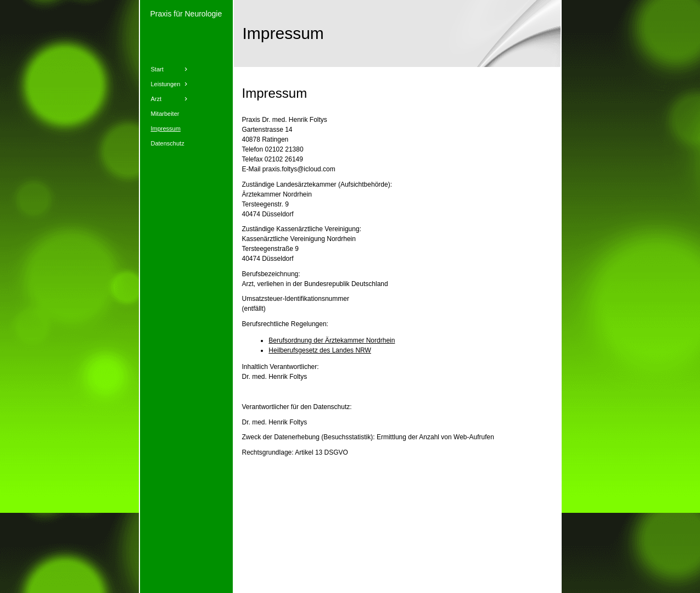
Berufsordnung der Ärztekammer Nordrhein (332, 340)
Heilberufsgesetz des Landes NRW (320, 350)
